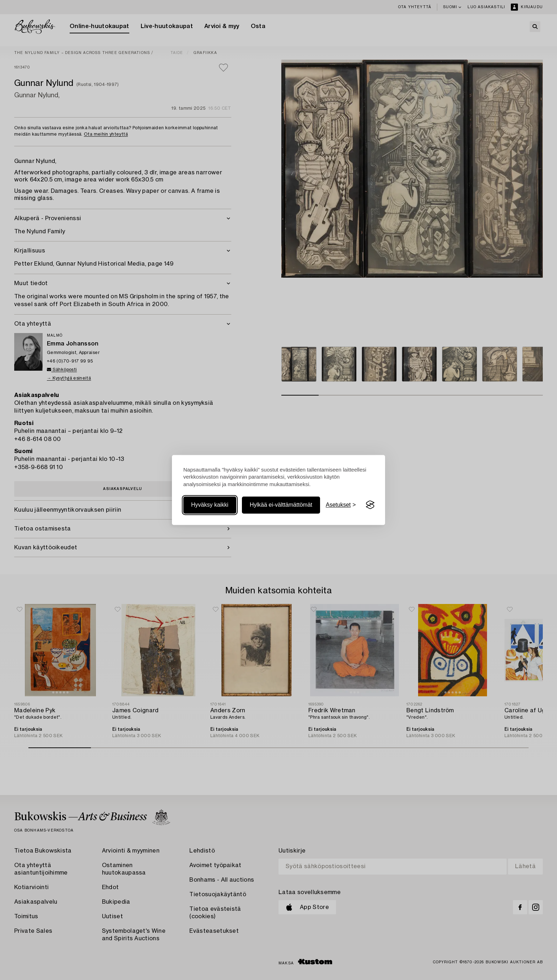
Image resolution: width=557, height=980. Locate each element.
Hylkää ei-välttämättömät (281, 505)
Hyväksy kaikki (210, 505)
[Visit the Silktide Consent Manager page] (370, 505)
